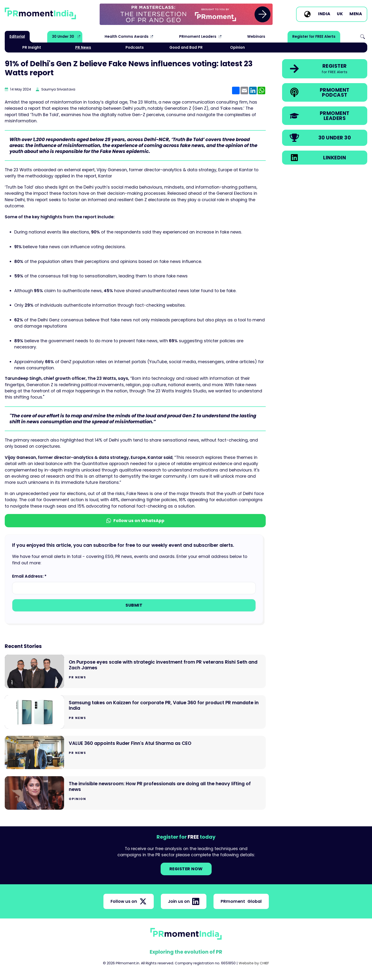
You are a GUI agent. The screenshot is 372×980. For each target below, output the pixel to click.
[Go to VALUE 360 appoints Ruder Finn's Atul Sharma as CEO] (135, 753)
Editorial (17, 36)
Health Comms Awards (127, 36)
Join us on (184, 901)
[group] (186, 14)
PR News (83, 47)
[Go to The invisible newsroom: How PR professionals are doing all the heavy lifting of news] (135, 793)
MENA (356, 14)
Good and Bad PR (186, 47)
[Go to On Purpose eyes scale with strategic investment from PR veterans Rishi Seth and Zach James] (135, 671)
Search (363, 37)
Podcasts (135, 47)
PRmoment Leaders (198, 36)
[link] (186, 14)
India (324, 14)
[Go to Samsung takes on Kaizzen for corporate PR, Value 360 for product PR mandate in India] (135, 712)
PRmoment (241, 901)
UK (340, 14)
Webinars (256, 36)
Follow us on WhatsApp (135, 521)
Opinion (237, 47)
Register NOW (186, 869)
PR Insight (32, 47)
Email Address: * (29, 576)
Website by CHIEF (254, 963)
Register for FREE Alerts (314, 36)
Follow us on (129, 901)
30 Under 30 (63, 36)
